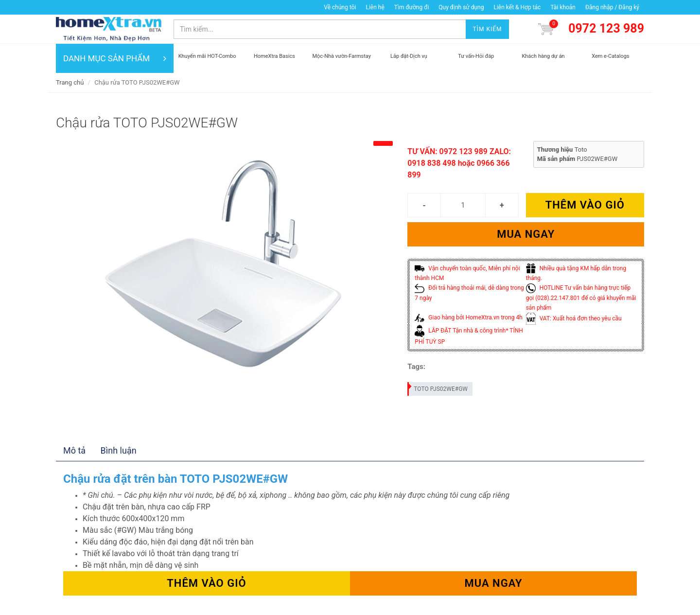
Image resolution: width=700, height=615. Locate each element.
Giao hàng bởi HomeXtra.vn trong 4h (468, 317)
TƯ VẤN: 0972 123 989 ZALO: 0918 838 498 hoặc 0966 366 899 (459, 163)
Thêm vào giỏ (585, 205)
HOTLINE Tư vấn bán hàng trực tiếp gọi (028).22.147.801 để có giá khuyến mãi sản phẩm (581, 298)
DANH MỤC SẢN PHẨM (115, 58)
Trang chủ (70, 82)
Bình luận (119, 450)
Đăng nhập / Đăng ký (612, 7)
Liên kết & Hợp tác (517, 7)
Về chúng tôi (340, 7)
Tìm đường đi (412, 7)
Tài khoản (563, 7)
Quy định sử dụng (461, 7)
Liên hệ (375, 7)
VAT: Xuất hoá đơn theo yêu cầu (574, 318)
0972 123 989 (606, 28)
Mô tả (74, 450)
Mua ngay (526, 234)
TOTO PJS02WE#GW (438, 387)
